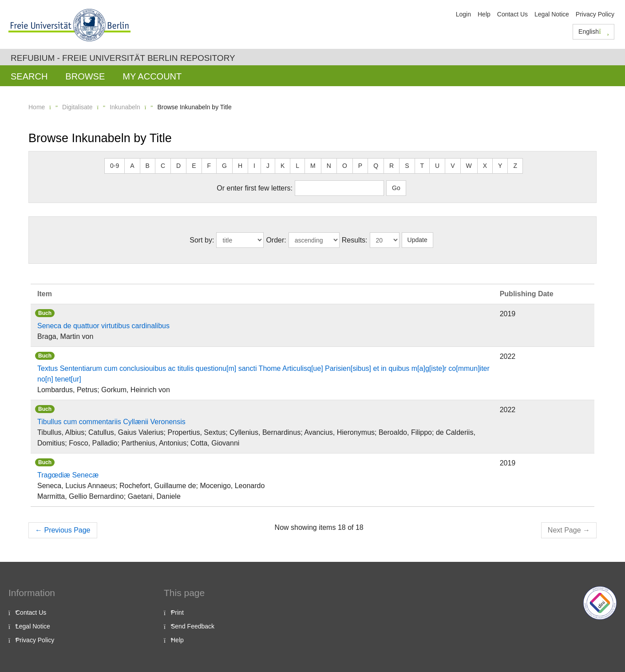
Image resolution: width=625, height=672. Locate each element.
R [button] (392, 166)
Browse (85, 76)
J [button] (268, 166)
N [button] (329, 166)
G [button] (224, 166)
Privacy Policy (595, 14)
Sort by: (202, 240)
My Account (152, 76)
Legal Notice (552, 14)
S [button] (407, 166)
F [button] (209, 166)
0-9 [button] (115, 166)
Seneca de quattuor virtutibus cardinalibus (103, 326)
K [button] (283, 166)
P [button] (360, 166)
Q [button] (376, 166)
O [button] (345, 166)
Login (463, 14)
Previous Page (63, 530)
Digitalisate (77, 107)
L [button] (297, 166)
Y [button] (500, 166)
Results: (355, 240)
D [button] (178, 166)
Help (484, 14)
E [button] (194, 166)
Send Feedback (193, 626)
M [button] (313, 166)
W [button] (469, 166)
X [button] (485, 166)
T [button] (422, 166)
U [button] (437, 166)
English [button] (594, 32)
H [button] (240, 166)
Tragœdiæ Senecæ (68, 475)
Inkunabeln (125, 107)
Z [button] (515, 166)
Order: (276, 240)
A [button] (132, 166)
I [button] (254, 166)
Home (37, 107)
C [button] (163, 166)
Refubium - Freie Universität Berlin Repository (123, 58)
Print (177, 612)
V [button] (453, 166)
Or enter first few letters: (255, 188)
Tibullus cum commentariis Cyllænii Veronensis (111, 422)
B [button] (148, 166)
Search (29, 76)
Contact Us (512, 14)
